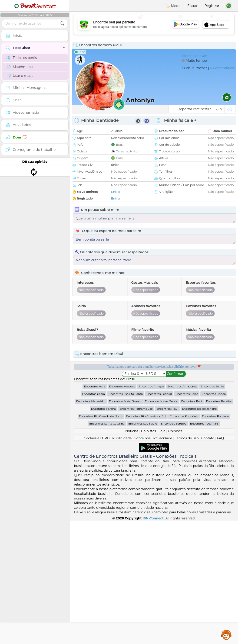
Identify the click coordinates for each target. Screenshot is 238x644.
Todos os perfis (22, 58)
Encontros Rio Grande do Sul (146, 539)
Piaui (134, 151)
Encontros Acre (95, 510)
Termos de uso (187, 562)
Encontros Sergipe (174, 547)
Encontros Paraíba (219, 525)
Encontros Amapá (151, 510)
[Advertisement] (154, 24)
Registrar (212, 6)
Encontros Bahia (212, 510)
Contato (208, 562)
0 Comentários (222, 68)
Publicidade (122, 562)
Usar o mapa (20, 76)
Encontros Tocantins (204, 547)
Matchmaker (20, 67)
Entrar (192, 6)
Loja (162, 554)
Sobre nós (142, 562)
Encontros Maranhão (91, 525)
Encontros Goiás (187, 517)
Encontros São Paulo (143, 547)
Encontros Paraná (104, 532)
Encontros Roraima (215, 539)
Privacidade (163, 562)
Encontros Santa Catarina (107, 547)
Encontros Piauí (167, 532)
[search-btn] (62, 24)
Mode (173, 6)
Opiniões (175, 554)
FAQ (220, 562)
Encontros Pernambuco (136, 532)
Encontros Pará (192, 525)
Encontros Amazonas (182, 510)
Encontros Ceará (93, 517)
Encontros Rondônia (184, 539)
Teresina (122, 151)
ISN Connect (153, 642)
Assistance (226, 635)
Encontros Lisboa (214, 517)
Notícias (132, 554)
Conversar (35, 6)
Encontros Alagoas (122, 510)
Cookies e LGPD (97, 562)
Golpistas (149, 554)
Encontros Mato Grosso (125, 525)
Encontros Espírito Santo (126, 517)
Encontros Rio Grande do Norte (101, 539)
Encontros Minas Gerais (161, 525)
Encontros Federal (159, 517)
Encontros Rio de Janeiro (199, 532)
